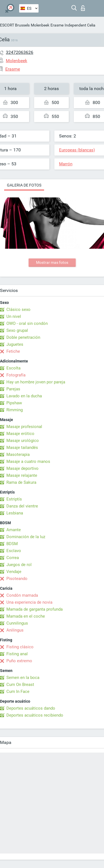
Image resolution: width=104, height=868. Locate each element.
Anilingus (15, 630)
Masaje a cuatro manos (28, 461)
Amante (14, 530)
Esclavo (14, 551)
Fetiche (13, 351)
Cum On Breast (20, 685)
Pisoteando (17, 579)
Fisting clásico (20, 647)
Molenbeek (40, 25)
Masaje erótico (20, 434)
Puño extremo (19, 661)
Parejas (13, 389)
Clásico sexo (18, 310)
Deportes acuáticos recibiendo (35, 715)
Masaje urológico (23, 441)
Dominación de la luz (26, 537)
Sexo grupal (17, 330)
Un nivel (14, 316)
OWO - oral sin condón (27, 323)
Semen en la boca (23, 678)
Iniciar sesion (83, 8)
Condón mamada (22, 595)
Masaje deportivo (22, 468)
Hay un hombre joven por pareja (36, 382)
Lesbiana (15, 513)
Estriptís (14, 499)
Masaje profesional (24, 427)
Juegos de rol (19, 565)
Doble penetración (23, 337)
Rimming (15, 410)
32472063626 (20, 52)
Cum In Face (18, 692)
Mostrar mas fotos (52, 262)
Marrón (66, 164)
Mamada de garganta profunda (35, 609)
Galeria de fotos (24, 185)
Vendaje (14, 572)
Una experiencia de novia (29, 602)
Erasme (57, 25)
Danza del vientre (22, 506)
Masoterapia (18, 454)
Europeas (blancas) (77, 150)
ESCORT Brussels (15, 25)
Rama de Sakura (21, 482)
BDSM (12, 544)
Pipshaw (14, 403)
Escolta (13, 368)
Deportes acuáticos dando (31, 708)
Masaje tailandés (22, 448)
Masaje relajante (22, 475)
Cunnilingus (17, 623)
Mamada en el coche (26, 616)
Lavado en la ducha (24, 396)
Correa (13, 558)
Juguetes (15, 344)
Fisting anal (17, 654)
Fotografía (16, 375)
